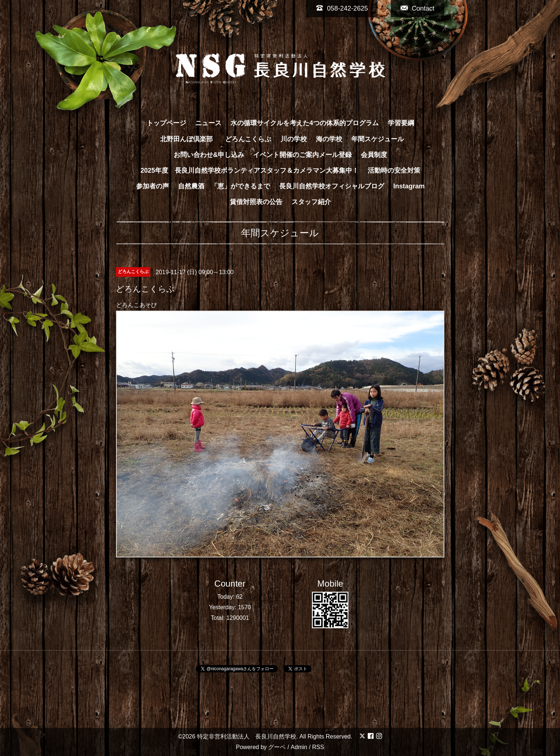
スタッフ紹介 (311, 202)
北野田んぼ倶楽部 (190, 139)
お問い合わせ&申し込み (209, 155)
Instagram (409, 186)
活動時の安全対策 (394, 170)
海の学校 (329, 139)
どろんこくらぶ (248, 139)
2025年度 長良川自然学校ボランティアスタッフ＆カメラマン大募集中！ (250, 170)
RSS (318, 747)
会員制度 (374, 155)
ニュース (208, 123)
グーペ (277, 747)
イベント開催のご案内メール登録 (302, 155)
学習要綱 (401, 123)
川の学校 (294, 139)
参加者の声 (152, 186)
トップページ (166, 123)
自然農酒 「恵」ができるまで (224, 186)
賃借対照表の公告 (256, 202)
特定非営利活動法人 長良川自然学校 (247, 736)
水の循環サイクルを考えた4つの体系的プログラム (305, 123)
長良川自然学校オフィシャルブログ (332, 186)
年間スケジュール (378, 139)
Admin (299, 747)
